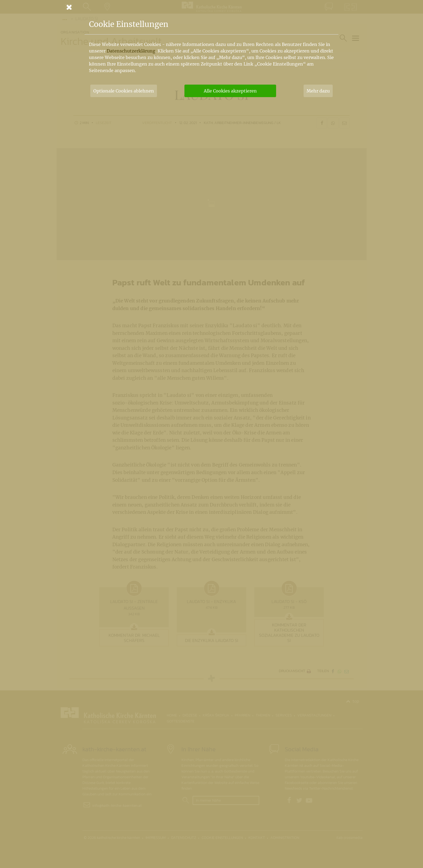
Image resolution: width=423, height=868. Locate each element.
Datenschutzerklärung (131, 51)
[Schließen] (212, 7)
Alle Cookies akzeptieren (230, 91)
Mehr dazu (318, 91)
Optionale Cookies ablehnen (124, 91)
